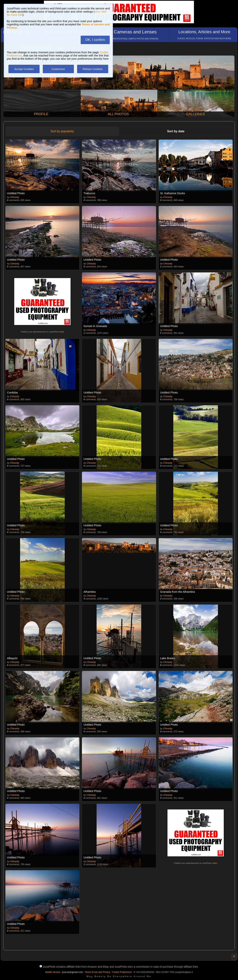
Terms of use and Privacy (97, 972)
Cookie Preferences (122, 972)
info (62, 332)
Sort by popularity (62, 131)
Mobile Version (53, 972)
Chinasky (15, 197)
